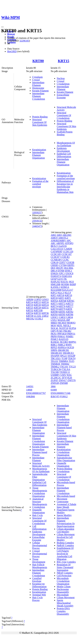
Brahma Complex (65, 543)
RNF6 (69, 345)
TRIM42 (65, 364)
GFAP (54, 279)
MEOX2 (30, 319)
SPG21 (63, 356)
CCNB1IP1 (56, 260)
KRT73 (70, 304)
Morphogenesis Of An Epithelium (66, 144)
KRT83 (54, 315)
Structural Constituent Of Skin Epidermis (40, 122)
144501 (30, 386)
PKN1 (54, 334)
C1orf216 (62, 246)
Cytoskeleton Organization (39, 495)
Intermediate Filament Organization (38, 155)
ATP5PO (69, 243)
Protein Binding (40, 117)
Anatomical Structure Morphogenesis (40, 502)
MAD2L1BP (64, 320)
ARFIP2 (60, 243)
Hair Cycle (37, 515)
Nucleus (61, 78)
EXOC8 (69, 273)
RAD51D (64, 339)
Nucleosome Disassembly (63, 591)
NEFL (59, 326)
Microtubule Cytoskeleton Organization (63, 581)
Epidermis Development (63, 150)
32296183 (24, 41)
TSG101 (64, 367)
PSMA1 (61, 336)
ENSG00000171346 (60, 393)
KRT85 (62, 315)
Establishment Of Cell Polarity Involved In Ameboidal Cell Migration (65, 554)
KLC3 (61, 293)
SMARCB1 (63, 350)
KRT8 (69, 309)
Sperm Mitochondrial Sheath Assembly (65, 603)
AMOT (54, 238)
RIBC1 (54, 345)
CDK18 (54, 262)
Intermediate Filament (38, 84)
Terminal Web (39, 595)
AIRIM (30, 299)
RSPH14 (62, 347)
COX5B (70, 262)
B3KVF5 (55, 396)
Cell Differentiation (39, 528)
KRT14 (30, 302)
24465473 (37, 226)
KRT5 (68, 298)
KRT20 (37, 305)
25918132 (37, 221)
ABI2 (53, 235)
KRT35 (37, 313)
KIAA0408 (56, 290)
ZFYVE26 (67, 378)
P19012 (64, 396)
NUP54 (72, 328)
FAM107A (56, 276)
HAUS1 (65, 282)
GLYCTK (62, 279)
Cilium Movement (66, 597)
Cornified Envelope (37, 580)
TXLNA (66, 369)
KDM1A (65, 287)
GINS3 (45, 299)
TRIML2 (55, 367)
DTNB (61, 271)
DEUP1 (60, 268)
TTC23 (72, 367)
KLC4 (68, 293)
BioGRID (12, 51)
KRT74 (54, 306)
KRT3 (61, 298)
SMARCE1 (68, 353)
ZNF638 (55, 383)
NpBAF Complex (65, 545)
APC (69, 241)
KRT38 (30, 316)
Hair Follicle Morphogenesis (40, 566)
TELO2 (54, 361)
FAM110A (67, 276)
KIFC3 (54, 293)
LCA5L (38, 316)
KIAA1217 (68, 290)
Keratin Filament (40, 91)
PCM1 (60, 331)
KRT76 (62, 306)
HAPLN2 (55, 282)
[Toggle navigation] (2, 27)
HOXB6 (65, 284)
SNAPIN (55, 356)
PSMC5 (54, 339)
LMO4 (70, 317)
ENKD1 (55, 273)
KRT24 (45, 305)
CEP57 (62, 262)
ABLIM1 (67, 235)
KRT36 (45, 313)
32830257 (37, 213)
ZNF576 (71, 380)
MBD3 (54, 323)
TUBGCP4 (56, 369)
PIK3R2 (67, 331)
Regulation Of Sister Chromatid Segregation (65, 567)
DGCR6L (69, 268)
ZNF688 (64, 383)
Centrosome (63, 502)
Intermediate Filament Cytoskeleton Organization (39, 440)
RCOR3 (64, 342)
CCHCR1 (65, 257)
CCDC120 (68, 251)
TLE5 (71, 361)
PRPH (54, 336)
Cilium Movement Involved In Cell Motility (66, 537)
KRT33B (38, 310)
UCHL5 (39, 319)
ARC (53, 243)
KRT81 (62, 312)
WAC (69, 375)
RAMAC (55, 342)
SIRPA (54, 350)
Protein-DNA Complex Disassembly (63, 611)
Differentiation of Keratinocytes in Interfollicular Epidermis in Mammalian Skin (65, 187)
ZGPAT (54, 380)
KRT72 (62, 304)
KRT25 (30, 308)
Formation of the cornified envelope (40, 184)
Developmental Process (40, 555)
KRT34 (30, 313)
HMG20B (55, 284)
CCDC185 (56, 254)
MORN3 (71, 323)
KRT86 (70, 315)
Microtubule (63, 595)
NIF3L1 (67, 326)
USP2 (63, 375)
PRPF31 (71, 334)
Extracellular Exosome (63, 96)
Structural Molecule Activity (41, 465)
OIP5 (53, 331)
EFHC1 (68, 271)
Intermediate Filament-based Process (40, 452)
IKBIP (73, 284)
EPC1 (62, 273)
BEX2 (54, 246)
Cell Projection (64, 576)
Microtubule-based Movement (66, 497)
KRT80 (38, 61)
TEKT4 (72, 358)
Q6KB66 (31, 396)
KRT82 (70, 312)
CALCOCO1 (57, 249)
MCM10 (62, 323)
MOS (53, 326)
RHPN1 (72, 342)
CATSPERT (56, 251)
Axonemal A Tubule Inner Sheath (66, 506)
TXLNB (55, 372)
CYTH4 (63, 265)
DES (53, 268)
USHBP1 (55, 375)
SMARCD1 (56, 353)
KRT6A (54, 301)
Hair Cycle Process (37, 599)
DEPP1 (71, 265)
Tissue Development (39, 560)
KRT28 (37, 308)
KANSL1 (55, 287)
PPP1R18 (62, 334)
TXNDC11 (65, 372)
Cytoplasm (37, 77)
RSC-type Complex (66, 562)
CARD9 (68, 249)
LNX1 (54, 320)
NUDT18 (63, 328)
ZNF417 (63, 380)
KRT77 (70, 306)
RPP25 (54, 347)
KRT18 (61, 295)
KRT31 (45, 308)
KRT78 (54, 309)
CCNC (66, 260)
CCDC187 (67, 254)
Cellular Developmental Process (40, 545)
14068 (29, 390)
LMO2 (45, 316)
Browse (11, 34)
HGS (71, 282)
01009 (54, 390)
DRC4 (54, 271)
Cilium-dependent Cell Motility (65, 530)
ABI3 (59, 235)
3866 (53, 386)
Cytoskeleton (63, 84)
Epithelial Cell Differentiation (64, 155)
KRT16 (45, 302)
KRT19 (30, 305)
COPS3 (37, 299)
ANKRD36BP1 (58, 241)
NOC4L (54, 328)
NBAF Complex (65, 573)
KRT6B (63, 301)
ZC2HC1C (56, 378)
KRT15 (64, 61)
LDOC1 (55, 317)
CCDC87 (55, 257)
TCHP (64, 358)
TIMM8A (63, 361)
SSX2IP (71, 356)
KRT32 (30, 310)
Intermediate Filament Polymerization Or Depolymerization (66, 522)
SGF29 (71, 347)
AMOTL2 (63, 238)
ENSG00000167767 (36, 393)
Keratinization (39, 150)
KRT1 (54, 295)
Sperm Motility (64, 515)
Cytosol (36, 80)
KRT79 (62, 309)
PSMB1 (70, 336)
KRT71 (54, 304)
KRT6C (71, 301)
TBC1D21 (56, 358)
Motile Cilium (64, 587)
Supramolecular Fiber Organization (66, 459)
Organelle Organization (38, 511)
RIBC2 (62, 345)
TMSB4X (55, 364)
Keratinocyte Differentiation (39, 585)
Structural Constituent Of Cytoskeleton (64, 115)
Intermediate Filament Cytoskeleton (39, 96)
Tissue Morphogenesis (40, 489)
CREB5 (54, 265)
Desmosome (38, 88)
